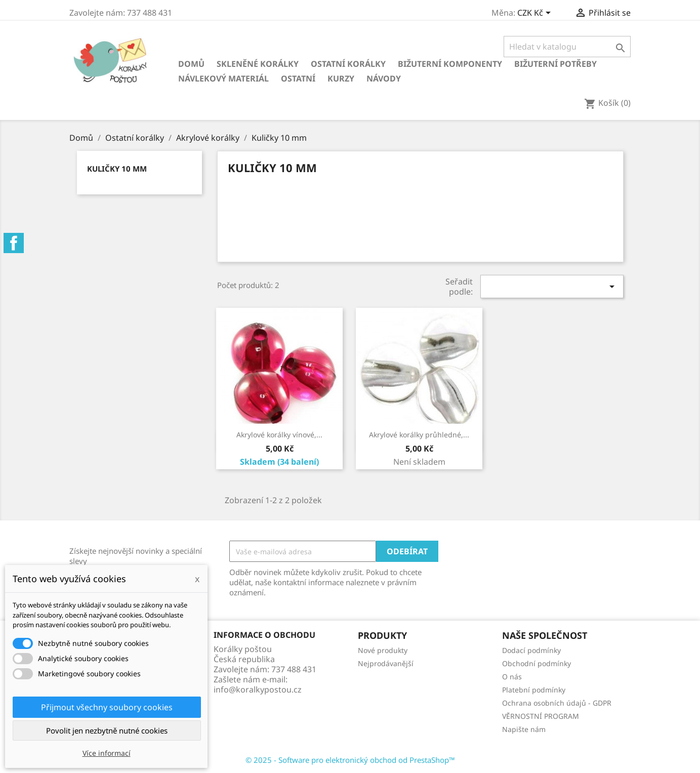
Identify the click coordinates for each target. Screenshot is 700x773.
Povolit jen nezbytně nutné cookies (107, 730)
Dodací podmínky (531, 650)
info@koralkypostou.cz (258, 689)
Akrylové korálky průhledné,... (419, 435)
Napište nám (524, 729)
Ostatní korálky (348, 64)
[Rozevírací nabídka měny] (536, 14)
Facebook (14, 243)
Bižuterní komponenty (450, 64)
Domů (191, 64)
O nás (512, 677)
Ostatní (298, 78)
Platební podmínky (534, 690)
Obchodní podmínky (537, 663)
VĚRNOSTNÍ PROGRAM (541, 716)
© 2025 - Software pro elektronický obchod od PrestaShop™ (350, 760)
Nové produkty (383, 650)
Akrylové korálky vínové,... (279, 435)
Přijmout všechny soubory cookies (107, 707)
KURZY (341, 78)
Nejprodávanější (386, 663)
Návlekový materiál (223, 78)
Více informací (107, 753)
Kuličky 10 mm (117, 169)
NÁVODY (384, 78)
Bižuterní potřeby (555, 64)
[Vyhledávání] (567, 47)
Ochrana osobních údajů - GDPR (557, 703)
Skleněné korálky (258, 64)
